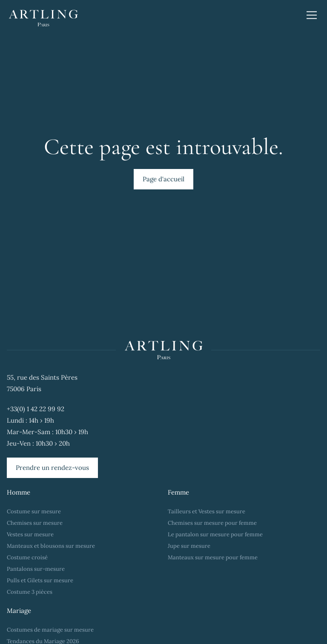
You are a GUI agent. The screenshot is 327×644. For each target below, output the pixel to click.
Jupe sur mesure (189, 546)
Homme (19, 492)
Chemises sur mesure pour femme (212, 523)
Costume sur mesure (34, 511)
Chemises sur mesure (35, 523)
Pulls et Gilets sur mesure (40, 580)
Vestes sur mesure (30, 534)
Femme (178, 492)
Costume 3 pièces (30, 592)
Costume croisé (27, 557)
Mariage (19, 611)
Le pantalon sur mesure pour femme (215, 534)
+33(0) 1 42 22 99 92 (36, 409)
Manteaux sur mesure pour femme (213, 557)
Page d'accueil (163, 179)
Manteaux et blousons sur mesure (51, 546)
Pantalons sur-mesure (36, 569)
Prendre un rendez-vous (52, 468)
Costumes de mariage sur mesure (51, 630)
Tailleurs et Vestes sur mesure (207, 511)
